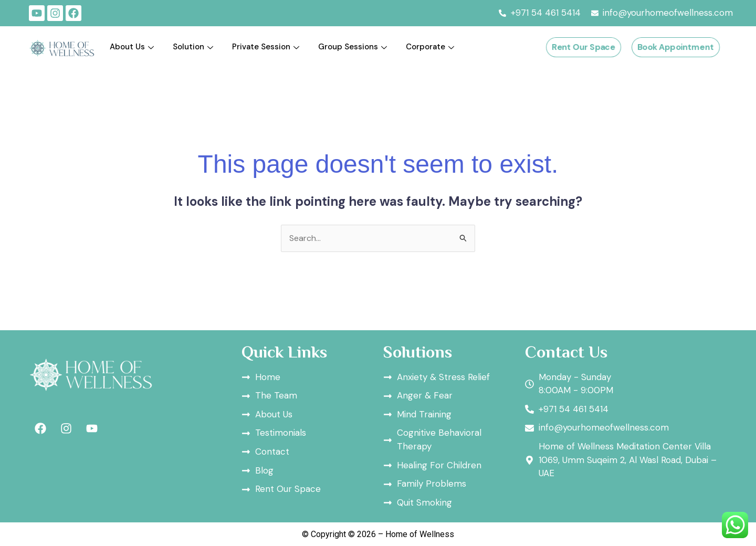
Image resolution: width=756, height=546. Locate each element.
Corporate (430, 47)
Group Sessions (353, 47)
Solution (193, 47)
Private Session (266, 47)
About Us (132, 47)
